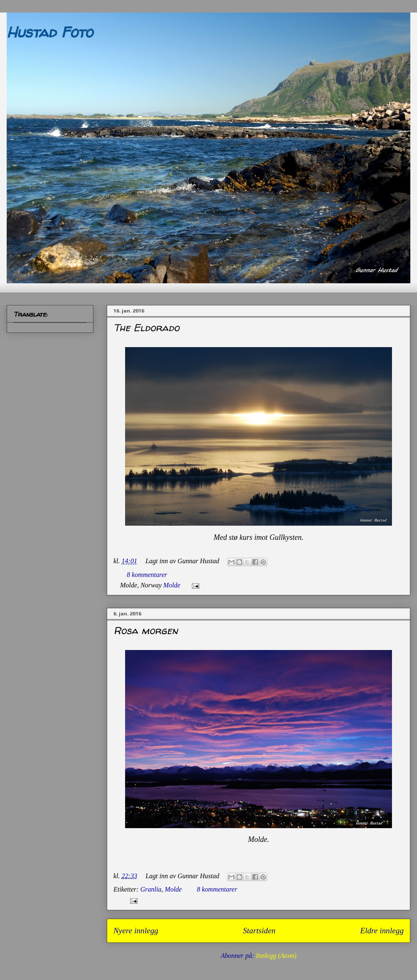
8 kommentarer (147, 575)
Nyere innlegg (136, 931)
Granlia (151, 889)
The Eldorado (146, 328)
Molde (172, 585)
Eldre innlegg (382, 931)
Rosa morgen (146, 631)
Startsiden (259, 931)
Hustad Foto (50, 32)
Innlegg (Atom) (276, 956)
